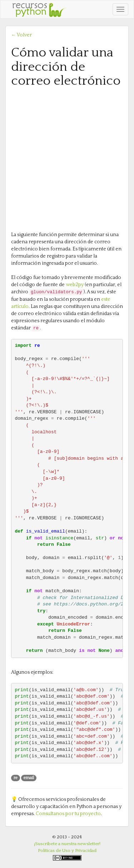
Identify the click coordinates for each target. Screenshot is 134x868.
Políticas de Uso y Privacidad (67, 850)
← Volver (21, 35)
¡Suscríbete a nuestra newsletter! (67, 844)
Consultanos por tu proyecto (68, 814)
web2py (75, 285)
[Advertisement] (67, 159)
